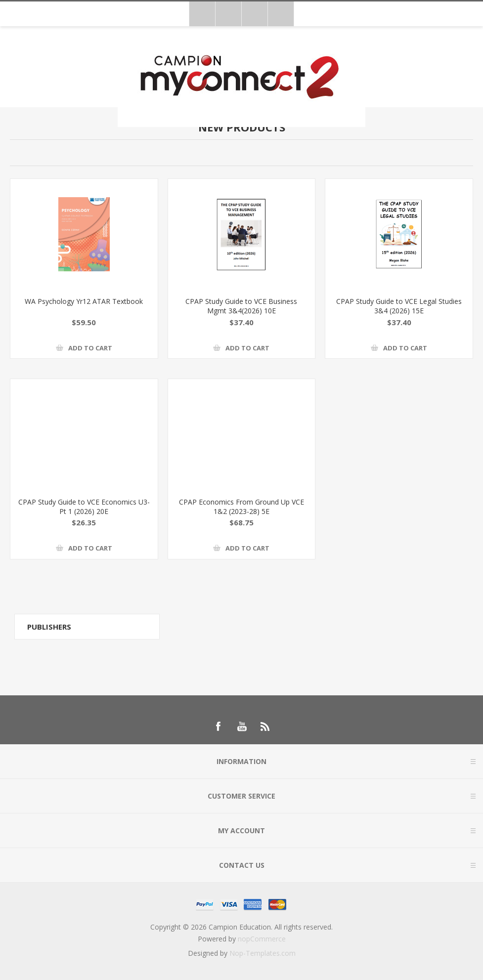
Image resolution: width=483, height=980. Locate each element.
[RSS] (265, 726)
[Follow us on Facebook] (218, 726)
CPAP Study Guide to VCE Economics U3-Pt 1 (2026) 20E (84, 507)
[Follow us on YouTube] (242, 726)
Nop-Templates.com (263, 953)
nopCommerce (262, 939)
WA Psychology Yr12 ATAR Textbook (84, 301)
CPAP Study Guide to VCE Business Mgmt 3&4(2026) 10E (241, 306)
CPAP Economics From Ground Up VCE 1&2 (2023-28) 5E (241, 507)
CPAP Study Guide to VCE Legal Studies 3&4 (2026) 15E (399, 306)
